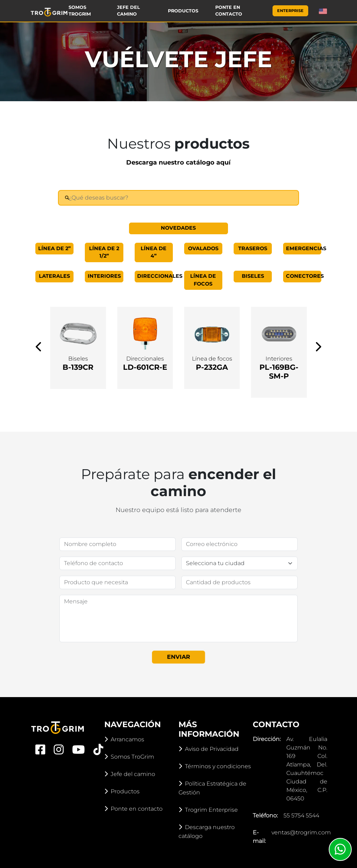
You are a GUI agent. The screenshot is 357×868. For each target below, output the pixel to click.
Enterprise (290, 11)
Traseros (253, 248)
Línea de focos (203, 280)
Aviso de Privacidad (209, 749)
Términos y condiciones (215, 766)
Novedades (178, 228)
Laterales (54, 276)
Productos (183, 11)
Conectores (304, 276)
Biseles (253, 276)
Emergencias (304, 248)
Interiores (104, 276)
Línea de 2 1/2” (104, 252)
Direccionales (155, 276)
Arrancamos (124, 739)
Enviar (178, 657)
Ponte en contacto (229, 11)
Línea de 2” (54, 248)
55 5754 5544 (301, 815)
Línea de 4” (154, 252)
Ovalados (203, 248)
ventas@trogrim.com (301, 832)
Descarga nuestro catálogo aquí (178, 162)
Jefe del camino (128, 11)
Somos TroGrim (80, 11)
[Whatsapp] (340, 849)
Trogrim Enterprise (208, 810)
